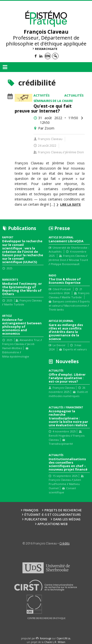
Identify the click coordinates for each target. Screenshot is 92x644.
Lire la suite (70, 205)
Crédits (64, 543)
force (46, 638)
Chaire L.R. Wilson (55, 642)
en (48, 56)
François (31, 510)
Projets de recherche (63, 510)
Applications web (52, 524)
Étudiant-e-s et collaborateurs (52, 515)
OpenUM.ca (63, 638)
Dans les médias (67, 519)
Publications (36, 519)
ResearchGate (46, 49)
